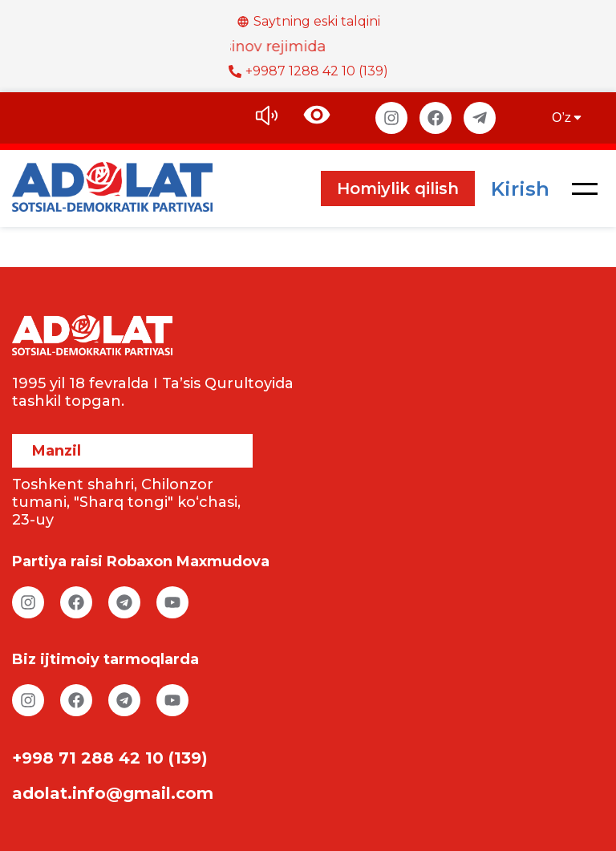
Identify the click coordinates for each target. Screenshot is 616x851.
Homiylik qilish (398, 188)
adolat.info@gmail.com (113, 793)
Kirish (520, 189)
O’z (568, 118)
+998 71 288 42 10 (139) (110, 758)
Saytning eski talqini (308, 21)
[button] (585, 188)
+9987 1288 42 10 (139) (308, 71)
